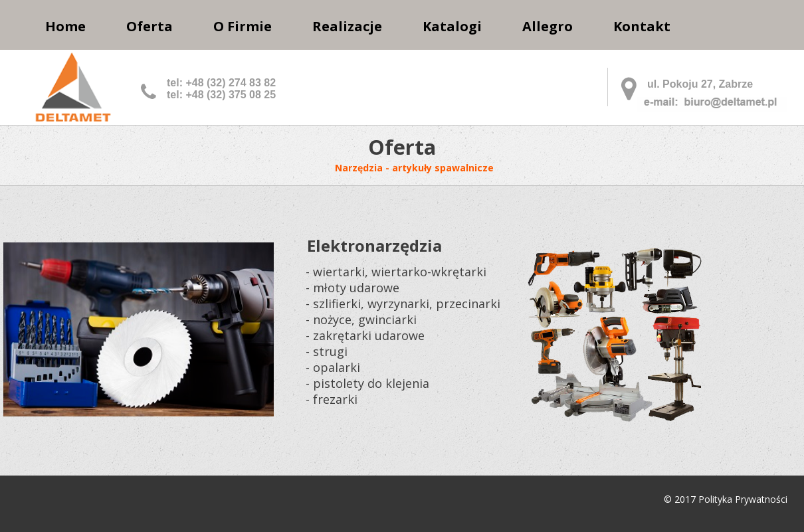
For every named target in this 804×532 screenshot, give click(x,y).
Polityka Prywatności (743, 499)
